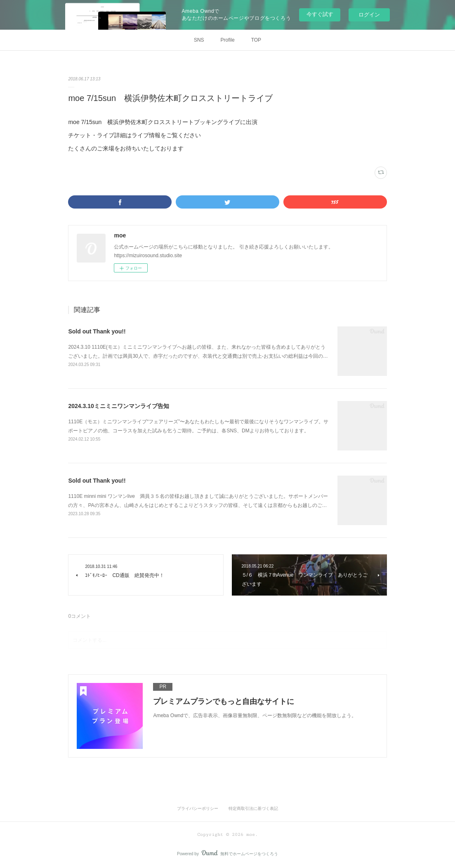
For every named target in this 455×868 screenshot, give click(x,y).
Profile (228, 40)
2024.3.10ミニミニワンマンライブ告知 (118, 406)
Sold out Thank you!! (97, 331)
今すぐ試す (320, 14)
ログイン (369, 15)
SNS (199, 40)
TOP (256, 40)
